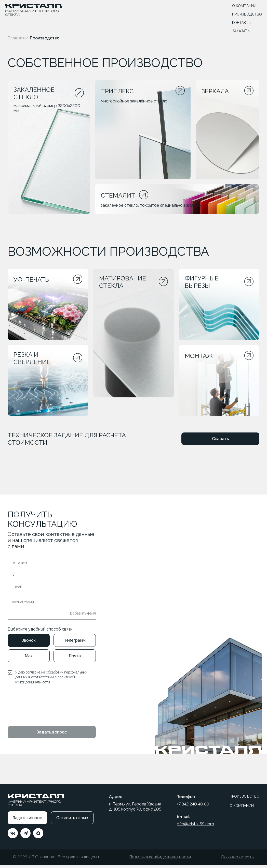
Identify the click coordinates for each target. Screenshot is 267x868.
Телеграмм (75, 644)
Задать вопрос (52, 736)
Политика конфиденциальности (160, 860)
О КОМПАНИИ (244, 6)
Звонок (29, 644)
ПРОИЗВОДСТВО (247, 14)
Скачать (220, 442)
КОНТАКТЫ (242, 23)
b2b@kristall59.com (195, 827)
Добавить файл (83, 617)
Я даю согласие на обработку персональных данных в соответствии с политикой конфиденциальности (51, 680)
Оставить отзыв (72, 821)
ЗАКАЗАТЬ (241, 31)
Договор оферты (238, 860)
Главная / (18, 38)
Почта (75, 659)
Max (29, 659)
